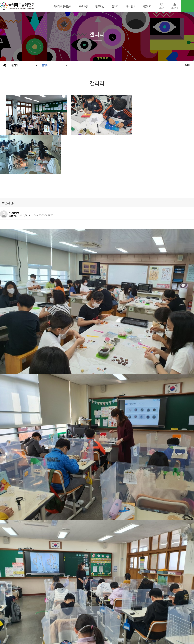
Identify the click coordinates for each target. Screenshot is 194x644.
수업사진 (17, 531)
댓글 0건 (13, 216)
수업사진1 (18, 539)
